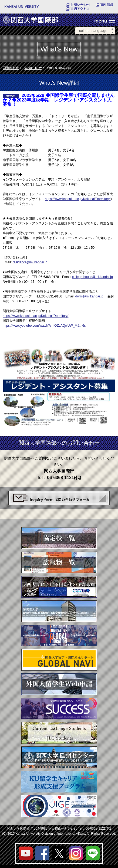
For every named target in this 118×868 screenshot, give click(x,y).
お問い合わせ (80, 5)
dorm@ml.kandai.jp (89, 296)
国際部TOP (11, 68)
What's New (33, 68)
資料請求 (107, 5)
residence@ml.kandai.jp (30, 262)
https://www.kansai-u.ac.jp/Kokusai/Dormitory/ (78, 199)
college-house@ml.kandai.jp (92, 277)
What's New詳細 (59, 68)
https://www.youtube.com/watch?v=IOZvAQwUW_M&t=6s (44, 326)
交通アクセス (80, 9)
